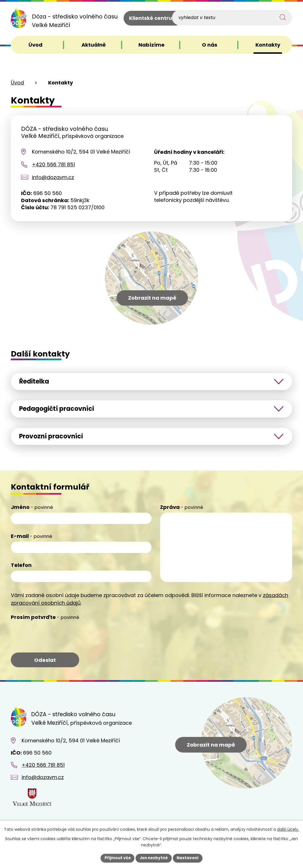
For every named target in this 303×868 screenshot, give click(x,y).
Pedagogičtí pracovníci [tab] (60, 410)
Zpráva (182, 509)
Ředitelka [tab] (36, 382)
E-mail (31, 538)
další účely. (288, 829)
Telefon (21, 567)
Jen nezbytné (154, 858)
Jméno (32, 509)
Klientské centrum (153, 19)
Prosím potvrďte (45, 619)
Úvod (17, 83)
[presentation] (54, 637)
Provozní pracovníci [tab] (54, 438)
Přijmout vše (116, 858)
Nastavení (189, 858)
